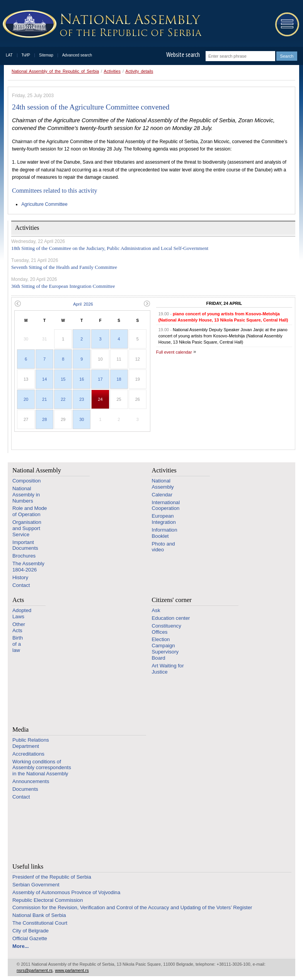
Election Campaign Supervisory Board (165, 648)
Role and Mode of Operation (30, 511)
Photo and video (163, 547)
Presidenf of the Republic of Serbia (52, 877)
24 (100, 399)
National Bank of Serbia (39, 915)
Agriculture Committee (44, 204)
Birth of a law (18, 644)
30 (82, 419)
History (20, 577)
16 (82, 379)
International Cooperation (166, 505)
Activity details (140, 71)
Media (20, 729)
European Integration (164, 519)
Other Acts (19, 627)
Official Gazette (30, 938)
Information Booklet (165, 533)
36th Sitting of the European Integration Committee (63, 286)
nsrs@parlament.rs (35, 970)
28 (44, 419)
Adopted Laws (22, 613)
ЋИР (26, 55)
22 (63, 399)
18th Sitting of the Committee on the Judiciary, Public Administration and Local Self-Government (110, 248)
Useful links (28, 866)
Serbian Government (36, 885)
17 (100, 379)
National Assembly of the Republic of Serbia (55, 71)
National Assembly (37, 470)
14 (44, 379)
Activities (112, 71)
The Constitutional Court (40, 923)
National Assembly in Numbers (26, 495)
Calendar (162, 495)
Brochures (24, 556)
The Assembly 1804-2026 (28, 567)
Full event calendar (174, 352)
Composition (26, 481)
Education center (171, 618)
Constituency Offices (167, 629)
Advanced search (77, 55)
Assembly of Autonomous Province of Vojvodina (66, 892)
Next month (147, 304)
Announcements (31, 781)
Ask (156, 610)
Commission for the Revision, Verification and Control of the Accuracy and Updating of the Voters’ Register (132, 907)
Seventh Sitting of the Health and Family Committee (64, 267)
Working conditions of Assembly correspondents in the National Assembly (42, 768)
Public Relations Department (31, 743)
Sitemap (46, 55)
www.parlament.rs (72, 970)
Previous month (18, 304)
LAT (9, 55)
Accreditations (28, 754)
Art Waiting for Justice (168, 669)
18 (119, 379)
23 (82, 399)
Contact (21, 585)
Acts (18, 600)
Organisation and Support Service (27, 528)
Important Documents (25, 545)
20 (26, 399)
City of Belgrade (31, 931)
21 (44, 399)
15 (63, 379)
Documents (25, 789)
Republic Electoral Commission (48, 900)
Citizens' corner (172, 600)
